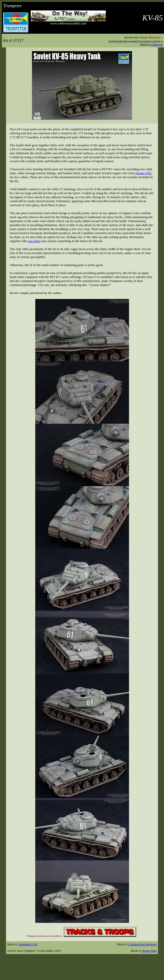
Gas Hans (34, 241)
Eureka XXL (144, 173)
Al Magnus (157, 45)
